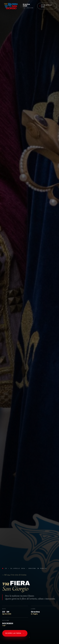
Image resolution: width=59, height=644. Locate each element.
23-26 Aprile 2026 (46, 6)
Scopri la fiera (15, 633)
